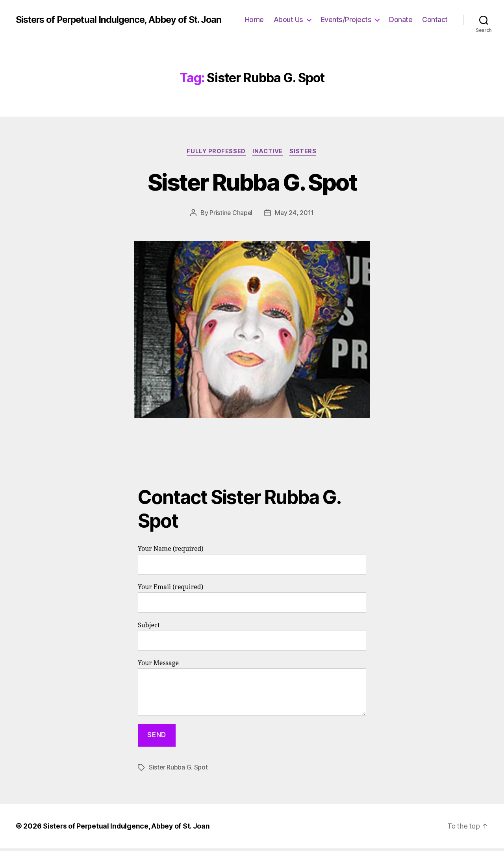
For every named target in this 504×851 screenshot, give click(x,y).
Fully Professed (216, 155)
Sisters (304, 155)
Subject (252, 639)
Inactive (268, 155)
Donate (436, 15)
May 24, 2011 (295, 216)
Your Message (252, 691)
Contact (435, 27)
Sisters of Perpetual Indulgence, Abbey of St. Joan (111, 21)
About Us (323, 15)
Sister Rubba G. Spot (252, 184)
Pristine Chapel (231, 216)
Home (289, 15)
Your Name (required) (252, 563)
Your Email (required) (252, 601)
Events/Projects (381, 15)
